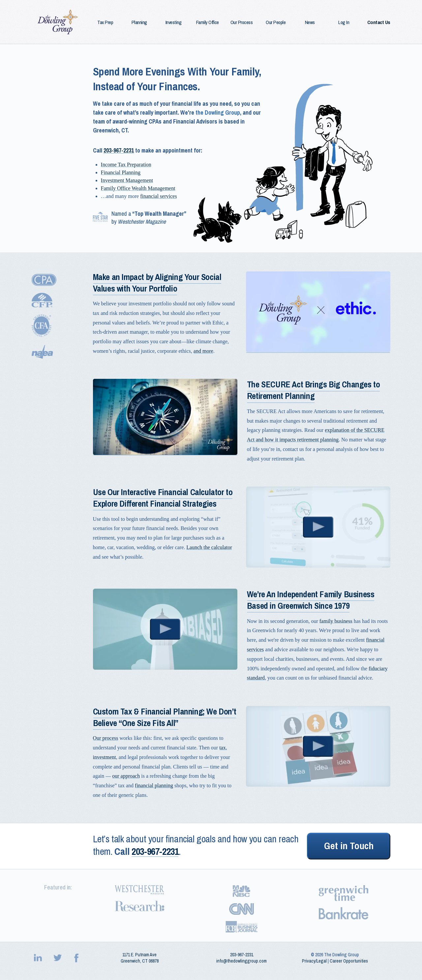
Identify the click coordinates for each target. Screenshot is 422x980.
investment (105, 757)
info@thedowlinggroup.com (241, 961)
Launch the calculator (209, 547)
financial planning (154, 785)
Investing (174, 22)
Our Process (242, 22)
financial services (159, 196)
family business (336, 621)
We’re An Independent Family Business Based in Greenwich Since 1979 (311, 600)
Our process (106, 738)
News (310, 22)
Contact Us (379, 22)
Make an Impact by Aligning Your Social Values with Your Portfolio (157, 283)
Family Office (208, 22)
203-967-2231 (119, 151)
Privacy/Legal (314, 961)
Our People (276, 22)
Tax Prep (105, 22)
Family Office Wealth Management (138, 188)
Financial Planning (121, 172)
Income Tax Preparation (126, 165)
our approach (126, 776)
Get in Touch (349, 846)
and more (203, 351)
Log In (344, 22)
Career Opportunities (349, 961)
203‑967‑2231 (242, 955)
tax (223, 748)
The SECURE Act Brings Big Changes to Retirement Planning (314, 390)
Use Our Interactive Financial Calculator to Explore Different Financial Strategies (163, 498)
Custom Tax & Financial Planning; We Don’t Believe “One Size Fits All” (165, 717)
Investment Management (127, 180)
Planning (139, 22)
